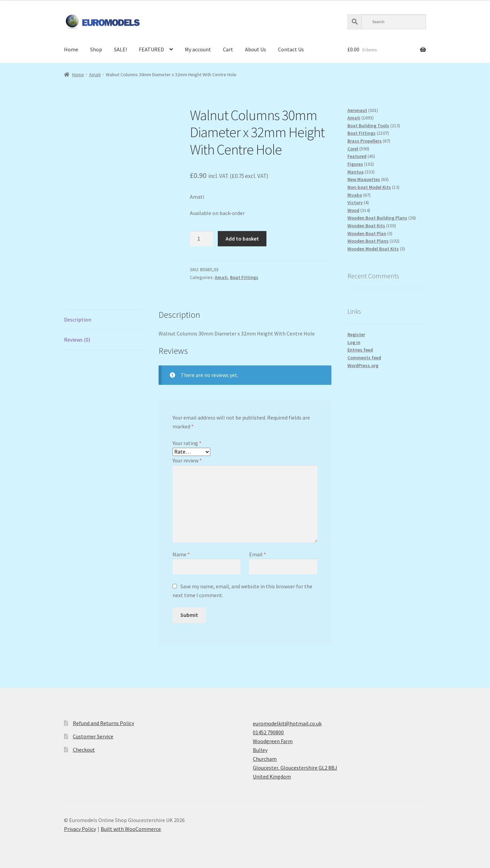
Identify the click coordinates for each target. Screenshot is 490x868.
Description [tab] (78, 320)
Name (181, 554)
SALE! (120, 49)
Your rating (187, 443)
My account (198, 49)
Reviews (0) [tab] (77, 340)
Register (356, 334)
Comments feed (364, 358)
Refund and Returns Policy (103, 723)
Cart (228, 49)
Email (258, 554)
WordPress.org (363, 365)
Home (71, 49)
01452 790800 (268, 732)
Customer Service (93, 736)
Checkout (84, 750)
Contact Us (291, 49)
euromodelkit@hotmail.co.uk (287, 723)
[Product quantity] (201, 239)
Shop (96, 49)
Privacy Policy (80, 829)
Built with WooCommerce (131, 829)
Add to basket (242, 239)
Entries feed (360, 350)
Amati (95, 75)
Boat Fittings (244, 277)
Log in (354, 342)
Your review (187, 460)
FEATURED (151, 49)
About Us (256, 49)
